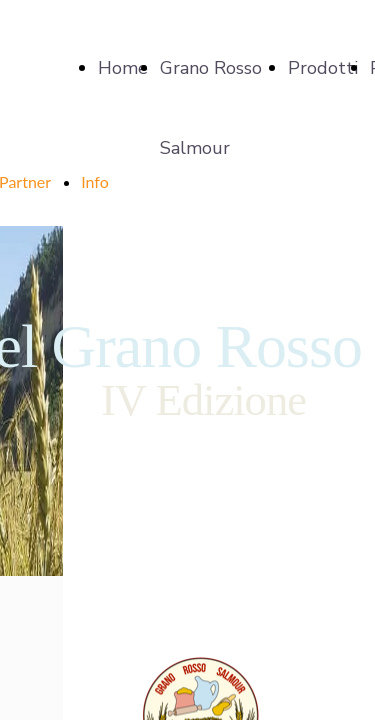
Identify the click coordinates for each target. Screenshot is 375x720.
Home (123, 68)
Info (95, 181)
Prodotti (323, 68)
